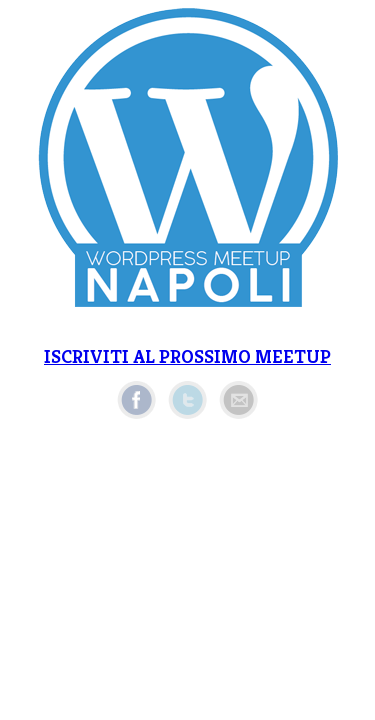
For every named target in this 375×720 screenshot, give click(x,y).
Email (238, 400)
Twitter (187, 400)
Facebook (136, 400)
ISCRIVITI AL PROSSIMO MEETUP (187, 356)
